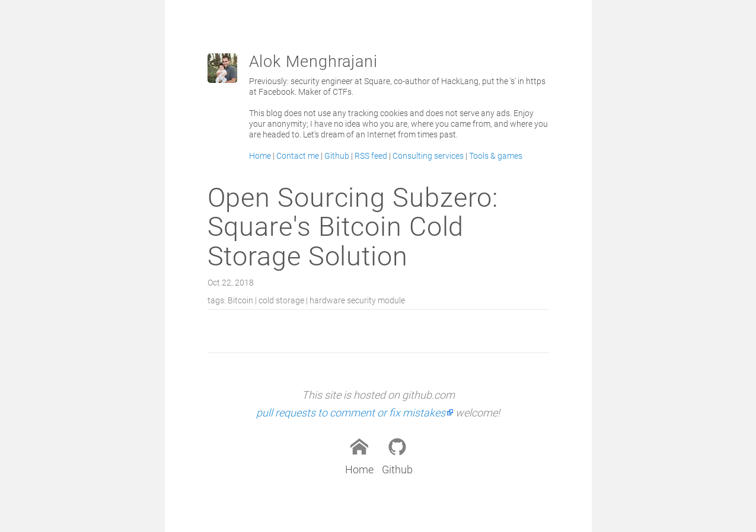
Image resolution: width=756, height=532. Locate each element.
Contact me (298, 156)
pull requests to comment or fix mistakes (351, 413)
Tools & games (496, 156)
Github (337, 156)
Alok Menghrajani (313, 62)
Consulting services (428, 156)
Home (260, 156)
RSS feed (371, 156)
